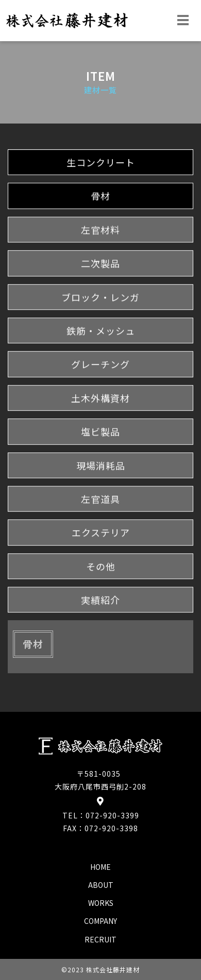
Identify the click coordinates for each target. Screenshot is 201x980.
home (100, 867)
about (101, 885)
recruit (100, 939)
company (100, 921)
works (101, 903)
